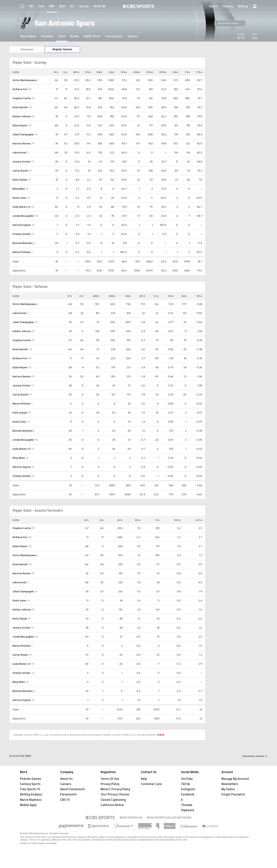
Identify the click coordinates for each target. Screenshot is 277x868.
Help (144, 779)
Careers (66, 784)
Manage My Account (235, 779)
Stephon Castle (22, 98)
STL (156, 296)
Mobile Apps (28, 805)
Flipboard (187, 810)
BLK (184, 296)
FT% (199, 72)
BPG (199, 296)
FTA (187, 72)
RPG (142, 296)
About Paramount (72, 789)
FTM (175, 72)
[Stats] (62, 36)
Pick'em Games (31, 779)
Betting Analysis (31, 794)
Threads (187, 805)
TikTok (185, 784)
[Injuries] (133, 36)
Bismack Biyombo (23, 243)
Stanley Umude (21, 234)
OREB (96, 296)
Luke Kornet (20, 153)
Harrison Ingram (22, 225)
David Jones (19, 198)
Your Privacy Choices (115, 794)
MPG (76, 72)
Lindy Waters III (21, 207)
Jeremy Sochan (21, 162)
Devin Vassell (20, 107)
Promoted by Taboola (255, 756)
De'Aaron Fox (20, 89)
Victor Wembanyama (24, 80)
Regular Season (62, 49)
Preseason (27, 49)
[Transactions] (114, 36)
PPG (88, 72)
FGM (99, 72)
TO (157, 520)
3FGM (136, 72)
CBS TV (65, 800)
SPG (171, 296)
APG (138, 520)
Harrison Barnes (22, 144)
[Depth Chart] (92, 36)
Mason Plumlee (21, 252)
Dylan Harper (20, 125)
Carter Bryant (20, 171)
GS (65, 72)
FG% (124, 72)
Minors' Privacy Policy (115, 789)
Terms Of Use (110, 779)
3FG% (163, 72)
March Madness (31, 800)
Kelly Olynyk (20, 180)
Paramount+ (69, 794)
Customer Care (151, 784)
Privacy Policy (110, 784)
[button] (230, 23)
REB (128, 296)
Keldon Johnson (22, 116)
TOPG (177, 520)
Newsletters (230, 784)
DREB (112, 296)
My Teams (228, 789)
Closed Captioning (113, 800)
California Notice (112, 805)
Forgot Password (233, 794)
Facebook (188, 794)
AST (120, 520)
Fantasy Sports (30, 784)
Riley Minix (19, 189)
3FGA (150, 72)
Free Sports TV (30, 789)
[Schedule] (47, 36)
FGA (112, 72)
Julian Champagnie (23, 134)
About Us (66, 779)
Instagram (188, 789)
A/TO (199, 520)
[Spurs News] (28, 36)
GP (56, 72)
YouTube (187, 779)
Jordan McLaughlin (23, 216)
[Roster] (75, 36)
